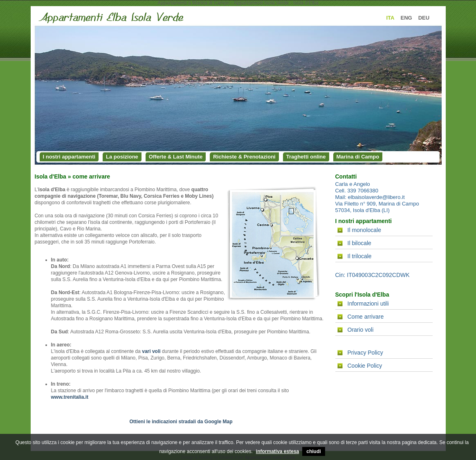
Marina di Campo (358, 157)
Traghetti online (306, 157)
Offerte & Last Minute (176, 157)
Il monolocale (365, 230)
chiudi (313, 451)
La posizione (122, 157)
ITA (391, 18)
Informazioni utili (368, 304)
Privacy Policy (365, 353)
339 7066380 (363, 191)
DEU (424, 18)
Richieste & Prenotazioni (244, 157)
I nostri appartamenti (69, 157)
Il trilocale (360, 256)
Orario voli (361, 330)
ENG (406, 18)
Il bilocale (359, 243)
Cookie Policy (365, 366)
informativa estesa (277, 451)
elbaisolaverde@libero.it (376, 197)
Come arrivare (366, 317)
